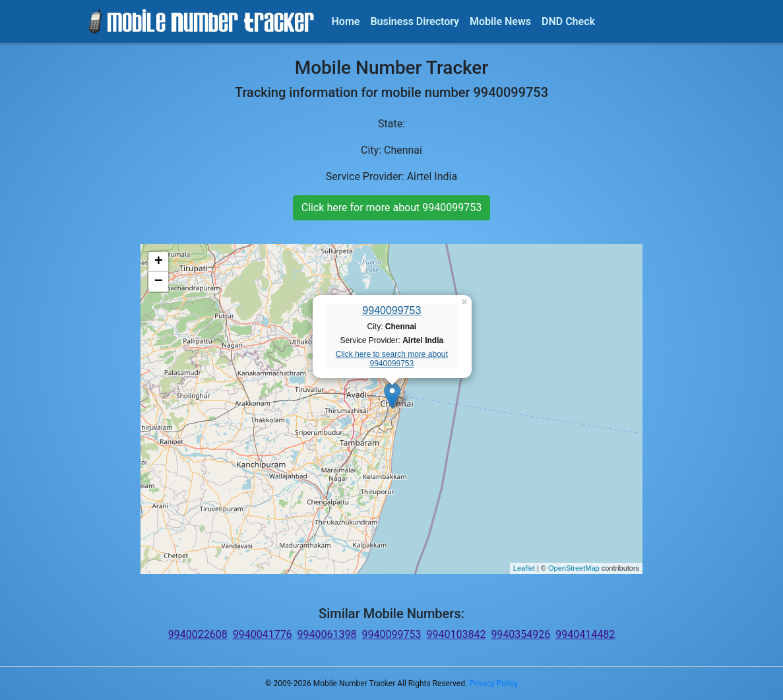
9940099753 (391, 310)
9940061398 (327, 634)
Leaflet (524, 568)
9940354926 (520, 634)
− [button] (159, 282)
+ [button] (159, 262)
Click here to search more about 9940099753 (392, 359)
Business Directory (415, 21)
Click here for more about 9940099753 (391, 207)
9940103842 (456, 634)
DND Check (568, 21)
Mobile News (500, 21)
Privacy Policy (493, 684)
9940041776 (263, 634)
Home (346, 21)
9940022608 (198, 634)
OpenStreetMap (574, 568)
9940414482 (585, 634)
